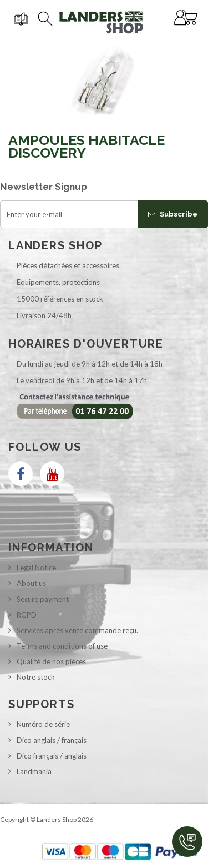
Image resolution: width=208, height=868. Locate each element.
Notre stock (36, 677)
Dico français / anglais (52, 756)
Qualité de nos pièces (51, 661)
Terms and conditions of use (62, 646)
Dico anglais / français (52, 740)
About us (31, 583)
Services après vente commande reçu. (77, 630)
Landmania (34, 771)
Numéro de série (43, 724)
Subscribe (173, 214)
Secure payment (43, 599)
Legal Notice (36, 568)
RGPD (27, 615)
